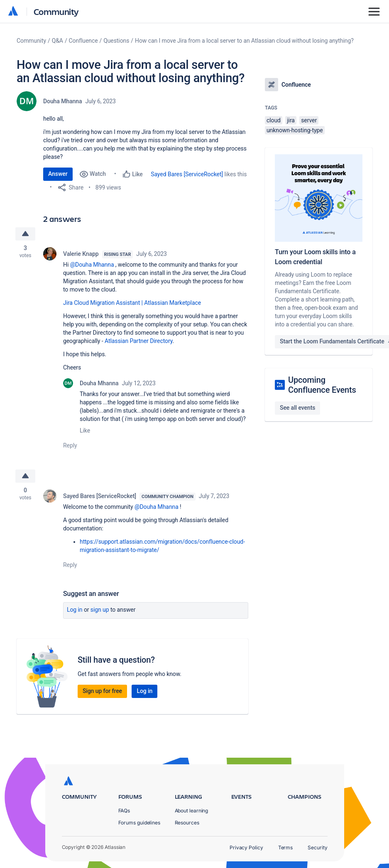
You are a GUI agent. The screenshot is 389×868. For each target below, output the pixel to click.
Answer (58, 174)
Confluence (83, 41)
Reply (70, 445)
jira (291, 120)
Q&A (57, 41)
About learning (192, 811)
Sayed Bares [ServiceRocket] (187, 174)
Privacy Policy (246, 847)
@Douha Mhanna (92, 265)
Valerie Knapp (81, 254)
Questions (116, 41)
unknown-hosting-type (295, 130)
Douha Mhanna (62, 101)
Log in (75, 610)
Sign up (100, 610)
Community (56, 11)
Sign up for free (102, 691)
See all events (297, 408)
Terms (286, 847)
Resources (187, 823)
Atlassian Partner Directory (139, 341)
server (309, 120)
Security (317, 847)
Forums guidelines (139, 823)
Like (85, 430)
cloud (274, 120)
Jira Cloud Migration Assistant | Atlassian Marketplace (132, 303)
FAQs (124, 811)
